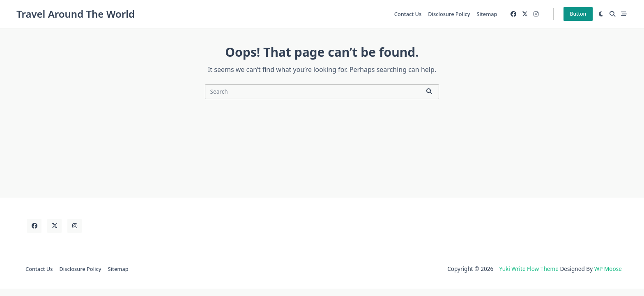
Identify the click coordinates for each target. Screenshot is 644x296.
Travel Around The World (76, 14)
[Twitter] (525, 14)
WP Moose (608, 269)
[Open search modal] (612, 14)
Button (578, 14)
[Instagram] (536, 14)
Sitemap (487, 14)
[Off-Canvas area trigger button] (624, 14)
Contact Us (408, 14)
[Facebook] (513, 14)
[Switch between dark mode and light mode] (601, 14)
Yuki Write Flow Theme (529, 269)
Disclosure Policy (449, 14)
